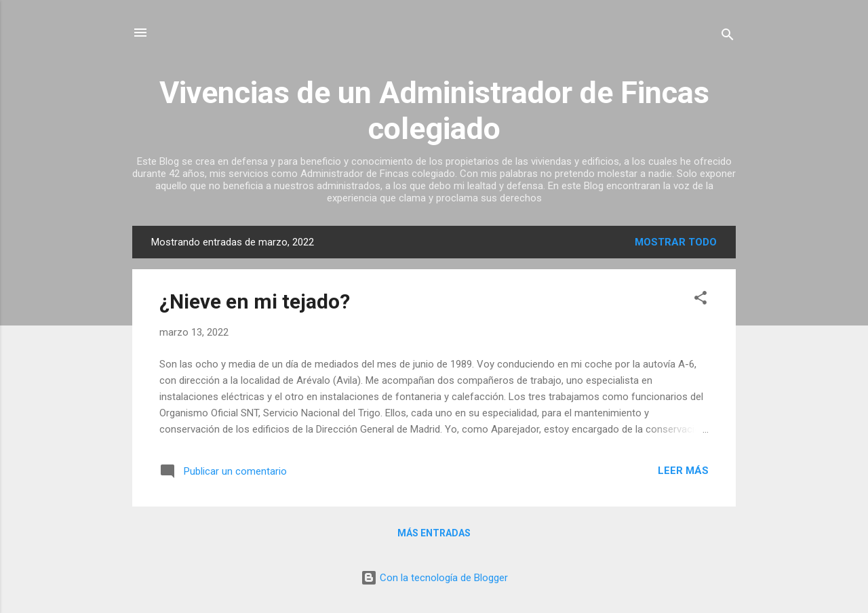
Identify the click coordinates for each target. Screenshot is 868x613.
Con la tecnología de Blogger (434, 578)
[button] (701, 300)
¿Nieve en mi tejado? (255, 301)
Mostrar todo (676, 242)
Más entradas (434, 533)
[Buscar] (728, 37)
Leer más (683, 471)
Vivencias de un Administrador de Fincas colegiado (434, 111)
